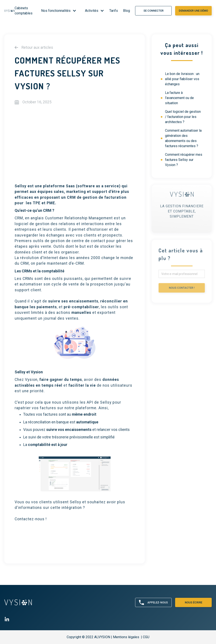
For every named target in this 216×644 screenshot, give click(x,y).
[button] (57, 11)
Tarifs (114, 11)
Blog (127, 11)
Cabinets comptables (24, 11)
